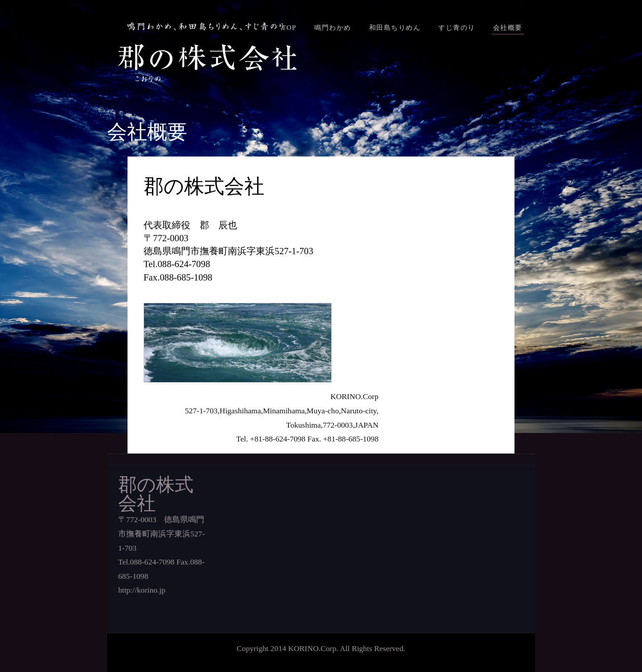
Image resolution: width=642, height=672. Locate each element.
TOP (289, 27)
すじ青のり (457, 27)
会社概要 (508, 27)
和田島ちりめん (395, 27)
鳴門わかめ (333, 27)
